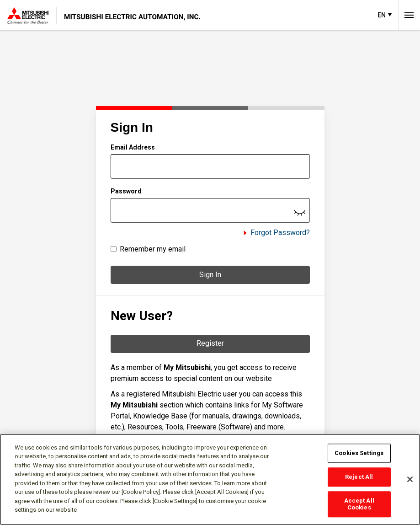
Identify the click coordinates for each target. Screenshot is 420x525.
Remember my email (153, 249)
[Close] (410, 479)
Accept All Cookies (359, 504)
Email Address (133, 147)
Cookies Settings (359, 453)
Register (210, 343)
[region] (210, 479)
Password (126, 191)
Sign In (210, 275)
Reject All (359, 477)
